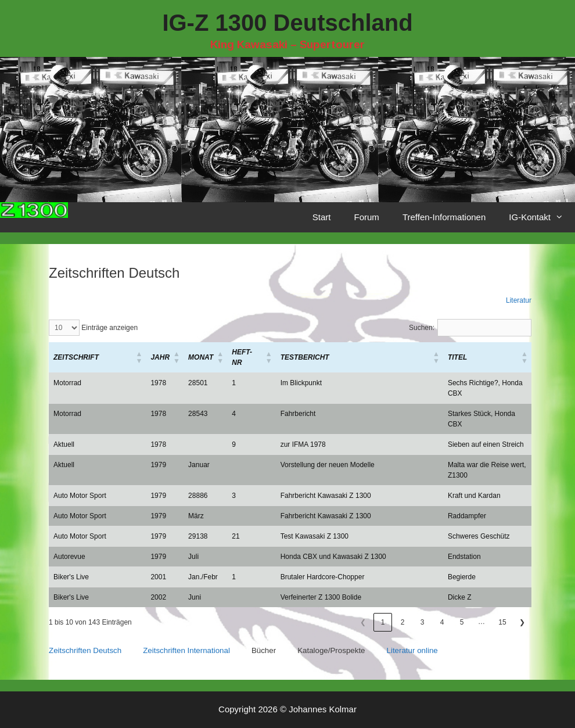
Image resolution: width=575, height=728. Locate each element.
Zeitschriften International (186, 650)
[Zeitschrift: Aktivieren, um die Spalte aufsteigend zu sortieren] (97, 358)
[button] (76, 357)
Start (322, 217)
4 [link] (442, 622)
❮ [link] (363, 622)
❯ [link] (522, 622)
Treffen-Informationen (444, 217)
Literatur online (412, 650)
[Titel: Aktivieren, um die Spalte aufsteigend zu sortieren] (487, 358)
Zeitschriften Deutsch (85, 650)
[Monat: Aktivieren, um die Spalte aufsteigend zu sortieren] (205, 358)
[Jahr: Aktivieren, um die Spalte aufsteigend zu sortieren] (165, 358)
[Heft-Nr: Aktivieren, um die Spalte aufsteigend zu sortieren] (251, 358)
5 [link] (462, 622)
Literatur (519, 300)
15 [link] (502, 622)
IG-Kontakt (542, 217)
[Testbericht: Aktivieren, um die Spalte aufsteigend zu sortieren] (360, 358)
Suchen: (422, 328)
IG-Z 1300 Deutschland (287, 23)
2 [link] (403, 622)
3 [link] (423, 622)
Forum (367, 217)
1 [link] (383, 622)
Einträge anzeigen (109, 328)
